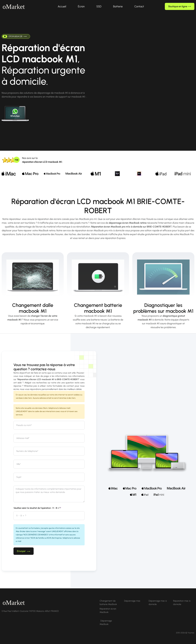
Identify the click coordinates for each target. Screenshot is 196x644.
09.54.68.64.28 (14, 36)
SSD (99, 6)
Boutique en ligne (180, 6)
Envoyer (24, 551)
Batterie (118, 6)
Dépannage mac (132, 601)
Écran (81, 6)
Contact (139, 6)
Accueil (62, 6)
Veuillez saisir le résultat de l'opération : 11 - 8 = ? (37, 508)
